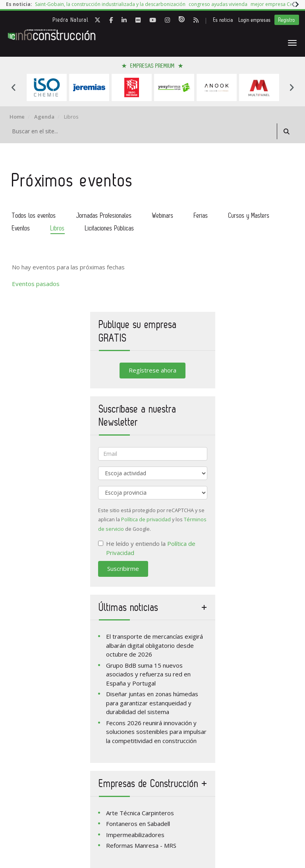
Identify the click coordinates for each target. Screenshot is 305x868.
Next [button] (291, 87)
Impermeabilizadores (135, 835)
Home (17, 117)
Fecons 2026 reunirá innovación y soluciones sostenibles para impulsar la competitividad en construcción (156, 732)
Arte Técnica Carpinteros (140, 813)
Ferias (201, 215)
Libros (58, 228)
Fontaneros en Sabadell (138, 824)
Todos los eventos (34, 215)
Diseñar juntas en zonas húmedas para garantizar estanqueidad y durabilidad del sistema (152, 703)
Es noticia (223, 20)
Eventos (21, 228)
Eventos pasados (36, 284)
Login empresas (255, 20)
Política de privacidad (146, 519)
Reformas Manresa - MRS (141, 845)
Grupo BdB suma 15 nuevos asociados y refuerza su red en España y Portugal (148, 674)
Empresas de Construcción (149, 783)
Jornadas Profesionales (104, 215)
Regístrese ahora (152, 370)
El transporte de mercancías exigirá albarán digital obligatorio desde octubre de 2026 (154, 645)
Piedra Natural (71, 20)
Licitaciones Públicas (110, 228)
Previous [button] (14, 87)
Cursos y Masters (249, 215)
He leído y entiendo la (147, 548)
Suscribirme (123, 568)
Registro (287, 20)
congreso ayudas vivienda (218, 4)
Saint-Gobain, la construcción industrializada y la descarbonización (110, 4)
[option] (110, 5)
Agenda (44, 117)
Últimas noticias (129, 607)
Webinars (163, 215)
